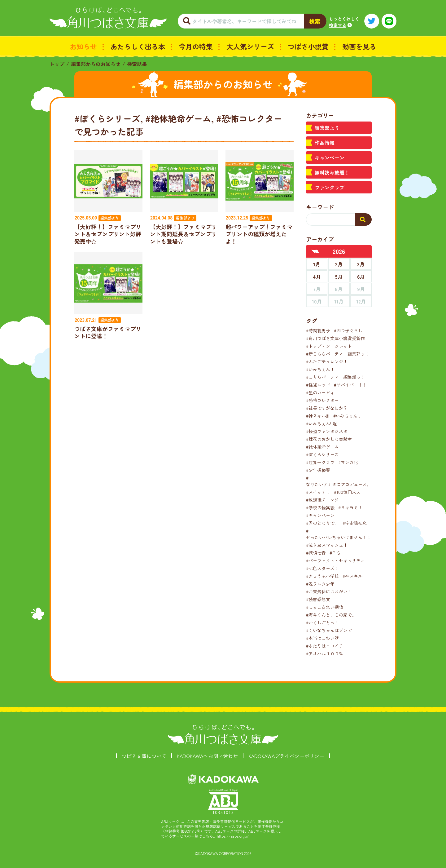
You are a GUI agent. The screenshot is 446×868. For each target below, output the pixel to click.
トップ (57, 64)
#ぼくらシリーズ (322, 454)
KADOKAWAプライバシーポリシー (286, 756)
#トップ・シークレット (329, 346)
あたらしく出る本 (138, 46)
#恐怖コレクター (322, 400)
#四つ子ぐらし (348, 330)
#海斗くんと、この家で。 (331, 615)
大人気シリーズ (250, 46)
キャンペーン (330, 157)
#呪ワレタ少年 (320, 584)
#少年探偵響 (318, 470)
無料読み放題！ (332, 172)
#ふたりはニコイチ (325, 646)
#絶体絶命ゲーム (322, 447)
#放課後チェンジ (322, 500)
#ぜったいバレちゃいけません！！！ (341, 534)
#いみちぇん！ (320, 369)
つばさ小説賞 (308, 46)
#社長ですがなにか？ (327, 408)
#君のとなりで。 (322, 523)
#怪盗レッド (318, 385)
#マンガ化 (348, 462)
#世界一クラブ (320, 462)
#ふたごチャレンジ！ (327, 361)
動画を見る (359, 46)
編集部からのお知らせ (96, 64)
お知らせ (83, 46)
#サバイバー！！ (350, 385)
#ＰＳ (335, 553)
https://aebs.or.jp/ (233, 836)
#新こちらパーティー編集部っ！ (338, 354)
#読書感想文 (318, 599)
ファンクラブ (330, 187)
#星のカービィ (320, 392)
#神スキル (352, 576)
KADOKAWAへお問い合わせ (207, 756)
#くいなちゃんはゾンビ (329, 630)
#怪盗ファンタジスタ (327, 431)
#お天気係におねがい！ (329, 591)
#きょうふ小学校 (322, 576)
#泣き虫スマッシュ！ (327, 545)
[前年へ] (315, 251)
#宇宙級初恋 (355, 523)
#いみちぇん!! (347, 416)
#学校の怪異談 (320, 507)
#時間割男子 (318, 330)
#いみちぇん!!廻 (321, 423)
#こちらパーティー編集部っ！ (335, 377)
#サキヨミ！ (350, 507)
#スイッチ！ (318, 492)
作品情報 (325, 143)
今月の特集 (196, 46)
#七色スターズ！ (322, 568)
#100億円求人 (347, 492)
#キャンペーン (320, 515)
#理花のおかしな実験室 (329, 439)
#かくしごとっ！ (322, 622)
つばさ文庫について (144, 756)
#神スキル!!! (318, 416)
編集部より (327, 128)
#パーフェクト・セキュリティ (335, 560)
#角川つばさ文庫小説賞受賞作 (335, 338)
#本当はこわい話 (322, 638)
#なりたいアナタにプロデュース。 (339, 481)
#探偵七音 (316, 553)
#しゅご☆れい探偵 (325, 607)
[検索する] (363, 219)
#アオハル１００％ (325, 653)
